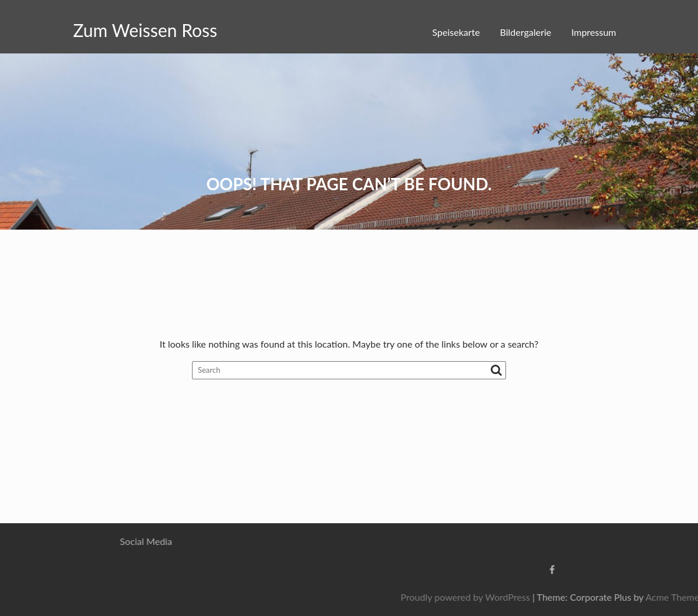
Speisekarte (456, 32)
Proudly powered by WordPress (549, 597)
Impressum (594, 32)
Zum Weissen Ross (146, 30)
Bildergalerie (526, 32)
